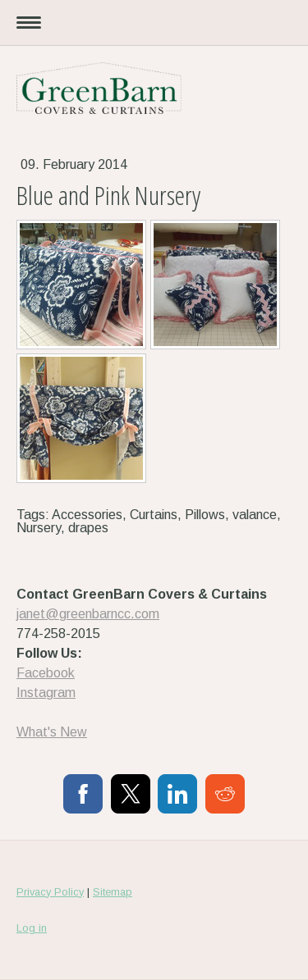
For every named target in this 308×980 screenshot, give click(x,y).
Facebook (46, 673)
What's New (52, 732)
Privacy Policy (50, 892)
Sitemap (113, 892)
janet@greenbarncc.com (88, 614)
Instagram (46, 693)
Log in (32, 928)
